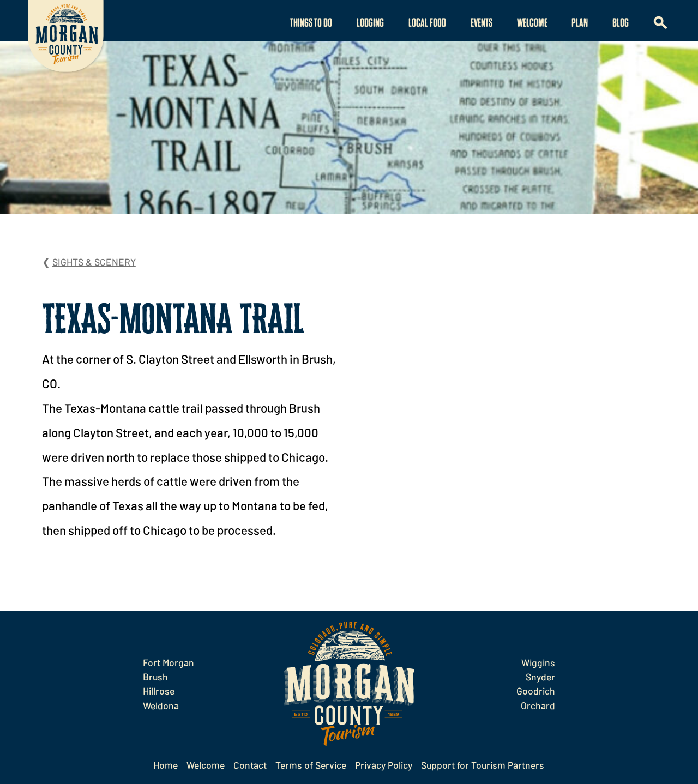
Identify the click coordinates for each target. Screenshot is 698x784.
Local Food (427, 23)
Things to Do (311, 23)
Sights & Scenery (94, 262)
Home (166, 765)
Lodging (370, 23)
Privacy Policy (384, 765)
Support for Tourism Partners (483, 765)
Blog (621, 23)
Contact (250, 765)
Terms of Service (311, 765)
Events (482, 23)
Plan (580, 23)
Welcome (532, 23)
